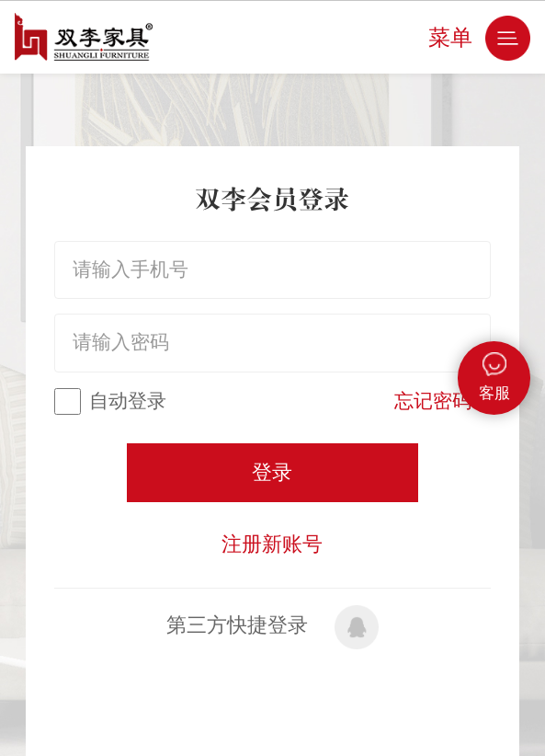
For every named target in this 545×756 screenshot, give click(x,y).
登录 (272, 472)
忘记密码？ (443, 401)
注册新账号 (272, 544)
